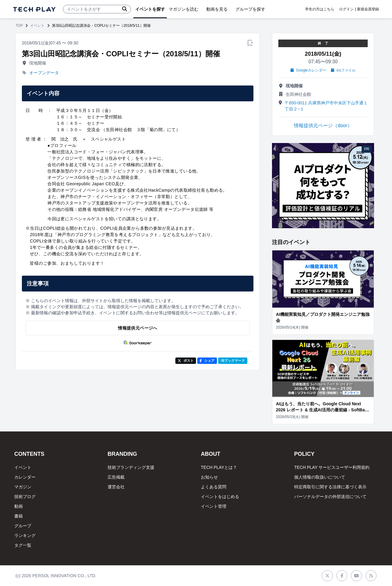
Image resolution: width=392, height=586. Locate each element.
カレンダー (25, 477)
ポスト (186, 361)
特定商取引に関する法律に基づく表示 (330, 487)
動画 (19, 506)
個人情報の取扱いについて (320, 477)
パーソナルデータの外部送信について (330, 497)
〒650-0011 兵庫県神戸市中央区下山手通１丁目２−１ (326, 106)
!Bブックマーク (233, 361)
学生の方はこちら (320, 9)
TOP (19, 26)
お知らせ (209, 477)
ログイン (346, 9)
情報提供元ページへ (138, 328)
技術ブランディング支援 (131, 467)
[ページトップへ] (34, 9)
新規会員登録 (368, 9)
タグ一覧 (23, 545)
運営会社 (116, 487)
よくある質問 (214, 487)
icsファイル (343, 70)
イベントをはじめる (220, 497)
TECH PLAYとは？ (219, 467)
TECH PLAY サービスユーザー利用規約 (332, 467)
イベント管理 (214, 506)
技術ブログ (25, 497)
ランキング (25, 535)
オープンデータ (44, 73)
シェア (207, 361)
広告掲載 (116, 477)
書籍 (19, 516)
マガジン (23, 487)
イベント (37, 26)
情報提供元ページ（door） (323, 126)
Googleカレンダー (308, 70)
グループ (23, 526)
